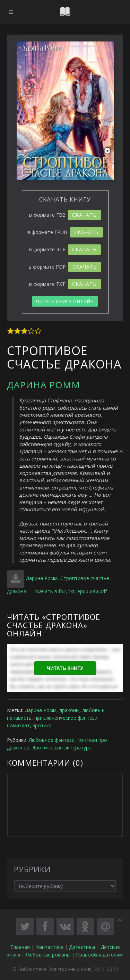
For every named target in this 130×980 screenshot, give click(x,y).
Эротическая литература (62, 748)
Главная (20, 947)
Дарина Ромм (44, 385)
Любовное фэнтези (52, 740)
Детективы (82, 947)
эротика (42, 725)
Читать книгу (65, 668)
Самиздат (18, 725)
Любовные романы (48, 955)
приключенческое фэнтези (66, 718)
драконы (69, 710)
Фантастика (49, 947)
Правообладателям (99, 955)
